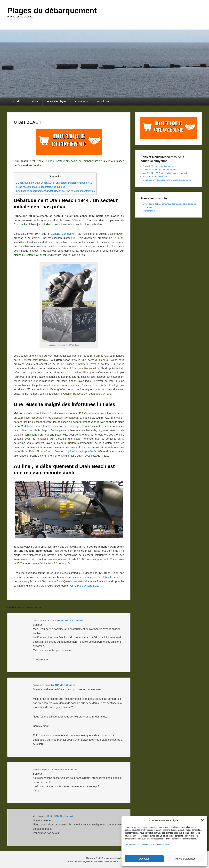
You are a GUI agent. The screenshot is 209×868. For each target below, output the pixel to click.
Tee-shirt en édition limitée (155, 177)
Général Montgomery (63, 234)
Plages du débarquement (52, 11)
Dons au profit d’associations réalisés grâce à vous (167, 180)
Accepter (144, 859)
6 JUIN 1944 (82, 101)
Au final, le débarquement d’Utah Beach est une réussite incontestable (55, 191)
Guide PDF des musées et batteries (160, 170)
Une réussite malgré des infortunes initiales (40, 187)
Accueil (16, 101)
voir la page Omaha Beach (85, 586)
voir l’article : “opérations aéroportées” (72, 451)
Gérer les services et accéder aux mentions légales (147, 845)
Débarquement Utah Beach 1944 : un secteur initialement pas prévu (54, 183)
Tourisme (33, 101)
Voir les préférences (185, 859)
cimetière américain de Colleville (93, 577)
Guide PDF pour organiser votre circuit (161, 166)
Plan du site (103, 101)
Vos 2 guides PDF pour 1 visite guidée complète (165, 173)
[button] (202, 820)
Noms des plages (57, 101)
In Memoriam (149, 211)
